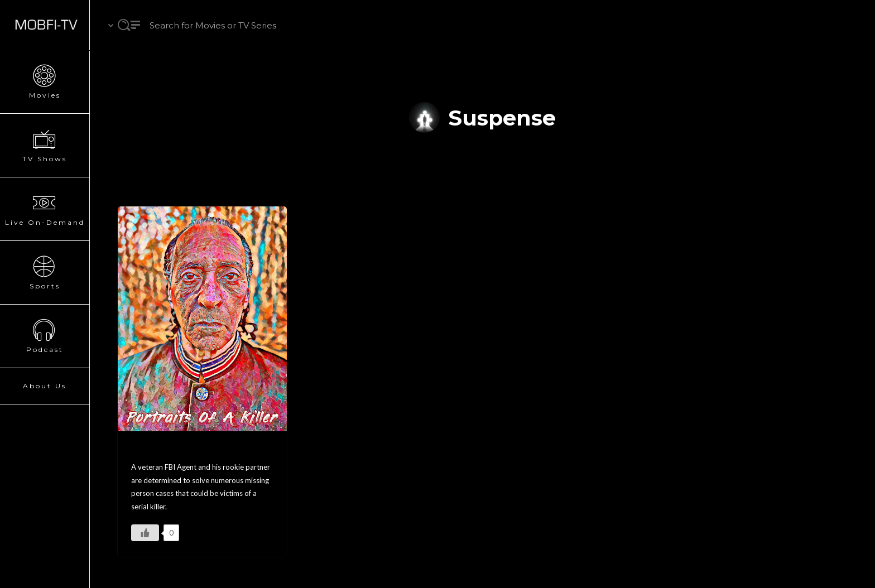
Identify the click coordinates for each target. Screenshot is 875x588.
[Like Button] (145, 533)
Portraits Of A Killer (176, 450)
